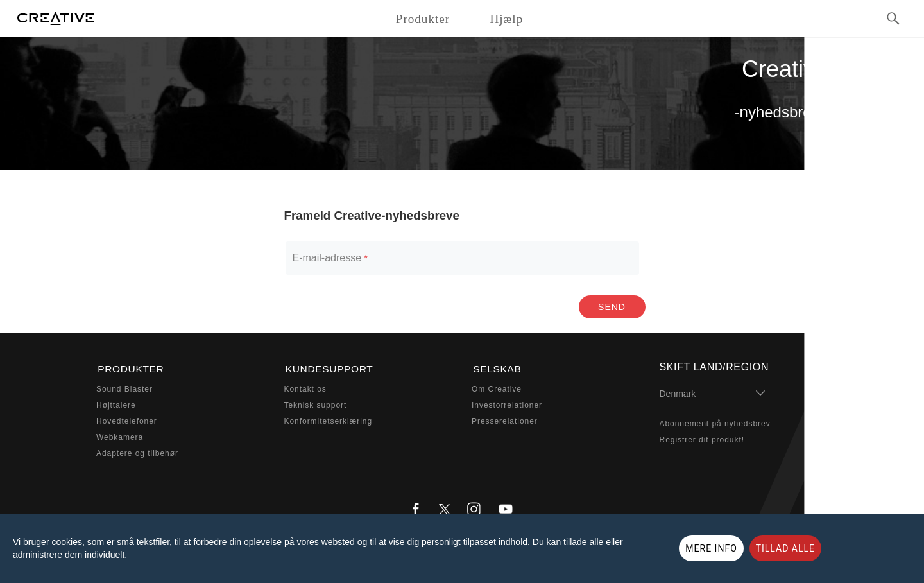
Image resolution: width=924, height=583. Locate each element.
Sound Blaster (124, 388)
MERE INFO (711, 548)
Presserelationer (505, 420)
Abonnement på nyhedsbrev (715, 424)
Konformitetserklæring (329, 420)
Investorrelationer (507, 405)
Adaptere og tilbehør (137, 452)
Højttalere (116, 405)
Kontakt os (305, 388)
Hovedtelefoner (127, 420)
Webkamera (120, 436)
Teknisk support (316, 405)
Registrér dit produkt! (702, 440)
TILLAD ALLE (785, 548)
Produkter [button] (423, 19)
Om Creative (497, 388)
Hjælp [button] (506, 19)
